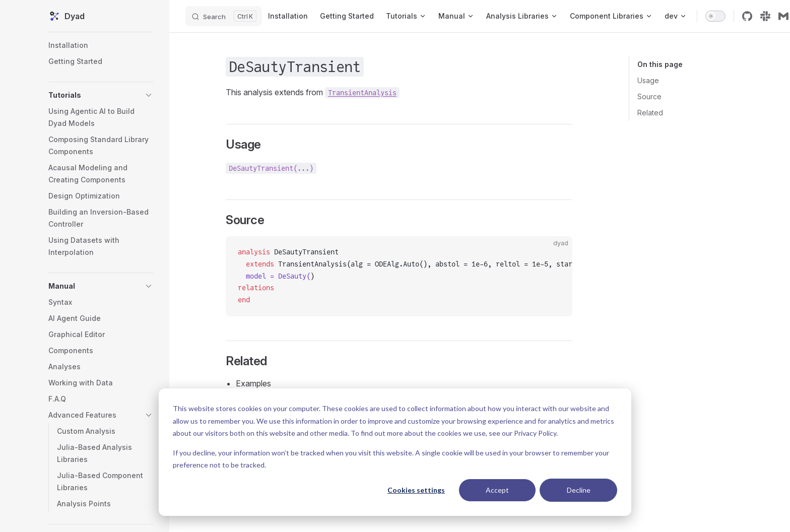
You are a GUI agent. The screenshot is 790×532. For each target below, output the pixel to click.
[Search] (224, 16)
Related (650, 113)
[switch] (715, 16)
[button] (101, 95)
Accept (497, 490)
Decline (579, 490)
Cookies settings (416, 490)
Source (649, 96)
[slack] (765, 16)
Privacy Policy (535, 433)
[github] (747, 16)
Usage (648, 80)
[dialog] (395, 452)
